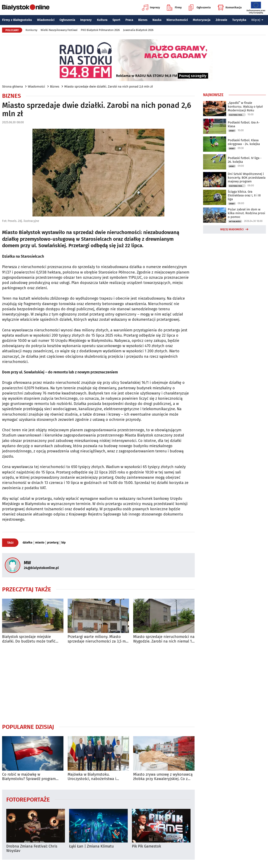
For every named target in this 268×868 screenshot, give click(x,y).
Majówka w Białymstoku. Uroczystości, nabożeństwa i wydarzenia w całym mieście (92, 777)
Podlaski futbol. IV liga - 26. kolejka (245, 160)
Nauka (157, 20)
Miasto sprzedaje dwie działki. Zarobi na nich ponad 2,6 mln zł (109, 87)
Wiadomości (46, 20)
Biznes (143, 20)
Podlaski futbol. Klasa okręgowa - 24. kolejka (244, 142)
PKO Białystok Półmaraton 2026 (100, 30)
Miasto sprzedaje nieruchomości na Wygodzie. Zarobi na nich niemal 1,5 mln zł (164, 639)
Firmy (174, 8)
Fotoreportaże (28, 799)
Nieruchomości (177, 20)
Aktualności (235, 221)
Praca (129, 20)
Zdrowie (221, 20)
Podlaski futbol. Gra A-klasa (244, 124)
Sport (116, 20)
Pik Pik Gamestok (146, 846)
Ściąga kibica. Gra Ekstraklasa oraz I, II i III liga (244, 195)
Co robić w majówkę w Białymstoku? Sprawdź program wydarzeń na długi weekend (29, 777)
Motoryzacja (202, 20)
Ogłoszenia (200, 8)
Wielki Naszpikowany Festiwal (59, 30)
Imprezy (151, 8)
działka (28, 543)
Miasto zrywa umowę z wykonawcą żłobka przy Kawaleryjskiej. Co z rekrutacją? (163, 777)
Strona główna (12, 87)
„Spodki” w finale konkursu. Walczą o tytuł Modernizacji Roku (245, 107)
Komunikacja (230, 8)
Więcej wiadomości (232, 229)
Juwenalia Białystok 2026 (138, 30)
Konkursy (31, 30)
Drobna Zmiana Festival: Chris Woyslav (32, 849)
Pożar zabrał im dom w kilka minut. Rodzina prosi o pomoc (246, 213)
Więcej (257, 20)
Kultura (102, 20)
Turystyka (239, 20)
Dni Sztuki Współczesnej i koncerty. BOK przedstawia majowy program (247, 178)
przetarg (53, 543)
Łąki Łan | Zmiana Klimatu (91, 846)
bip (63, 543)
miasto (40, 543)
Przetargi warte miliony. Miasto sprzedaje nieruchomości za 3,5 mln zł (98, 639)
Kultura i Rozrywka (237, 115)
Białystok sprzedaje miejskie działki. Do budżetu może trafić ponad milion (29, 639)
